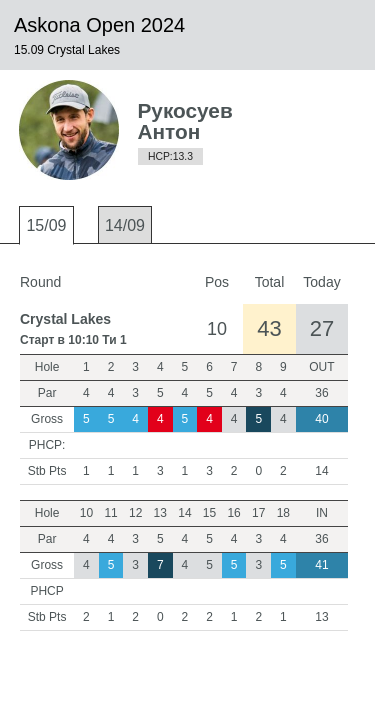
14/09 (125, 225)
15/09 (46, 225)
